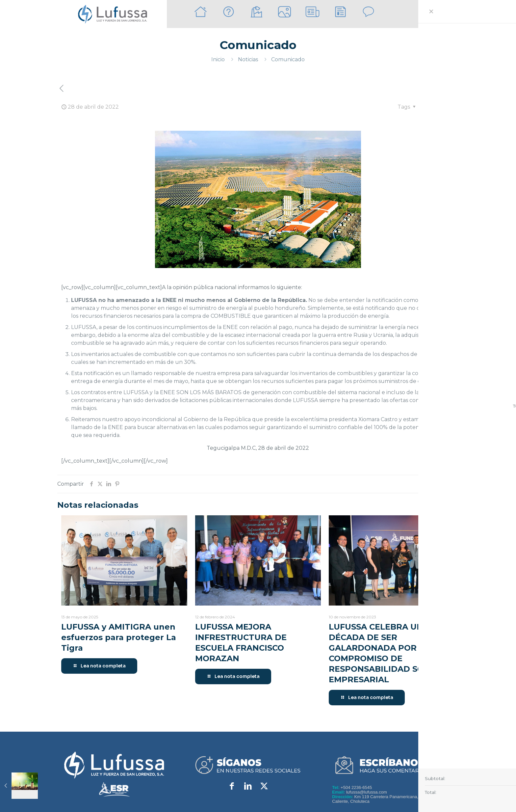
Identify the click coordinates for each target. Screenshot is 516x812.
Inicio (218, 59)
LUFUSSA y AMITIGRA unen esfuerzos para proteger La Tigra (119, 637)
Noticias (248, 59)
